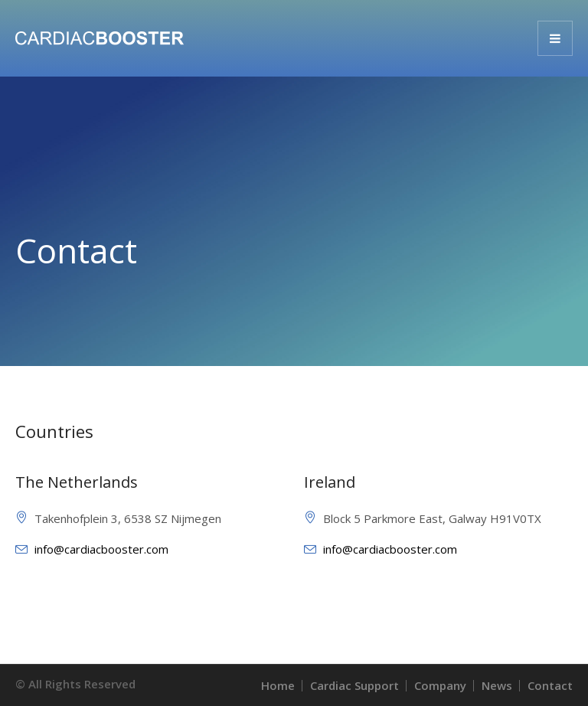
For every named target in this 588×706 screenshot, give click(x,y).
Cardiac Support (354, 685)
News (497, 685)
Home (278, 685)
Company (440, 685)
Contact (550, 685)
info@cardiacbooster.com (101, 549)
